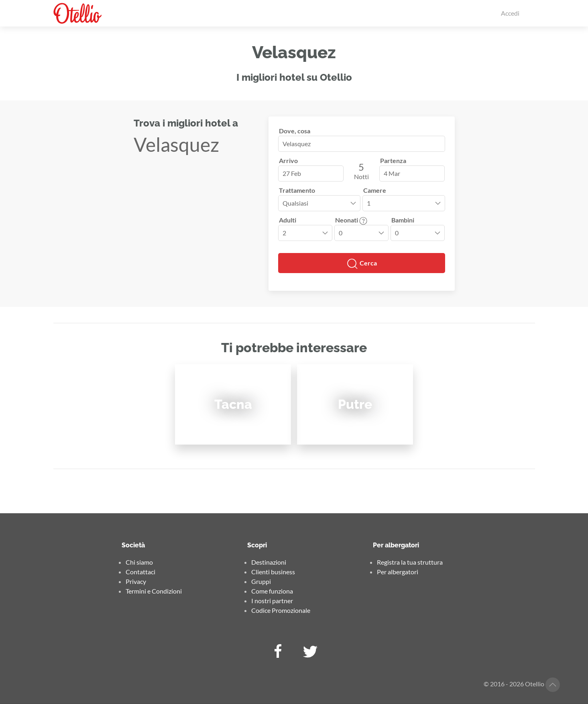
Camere (375, 190)
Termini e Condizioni (154, 591)
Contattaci (140, 572)
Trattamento (297, 190)
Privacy (136, 581)
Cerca (362, 264)
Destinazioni (269, 562)
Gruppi (261, 581)
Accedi (510, 13)
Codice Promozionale (281, 610)
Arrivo (288, 160)
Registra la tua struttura (410, 562)
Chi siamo (139, 562)
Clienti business (273, 572)
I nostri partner (272, 601)
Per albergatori (398, 572)
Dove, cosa (295, 131)
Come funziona (272, 591)
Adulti (288, 220)
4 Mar (392, 173)
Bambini (403, 220)
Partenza (393, 160)
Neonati (351, 220)
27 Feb (292, 173)
